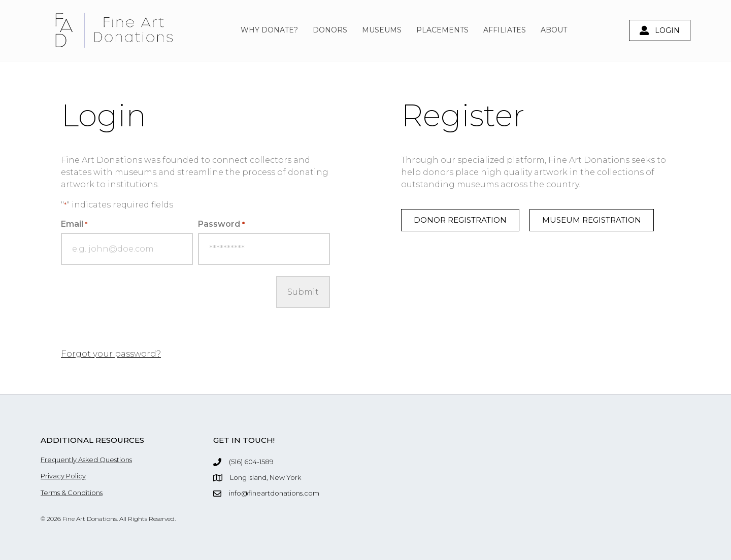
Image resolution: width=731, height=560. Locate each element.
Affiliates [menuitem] (505, 30)
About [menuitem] (554, 30)
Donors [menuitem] (330, 30)
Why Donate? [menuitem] (269, 30)
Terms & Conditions (72, 493)
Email (74, 224)
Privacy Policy (63, 476)
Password (221, 224)
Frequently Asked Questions (86, 460)
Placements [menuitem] (442, 30)
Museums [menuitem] (382, 30)
